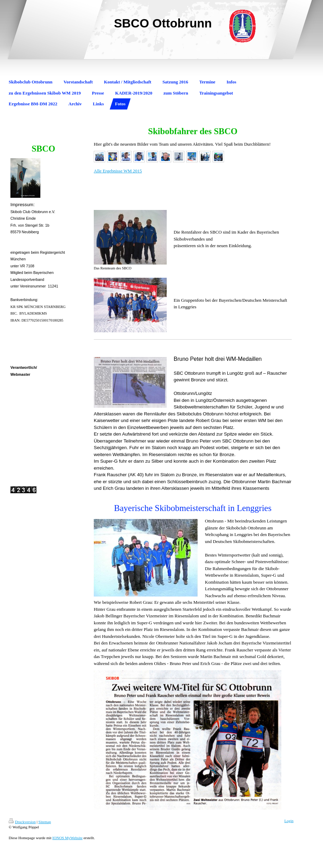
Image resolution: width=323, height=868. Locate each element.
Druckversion (22, 822)
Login (289, 821)
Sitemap (45, 822)
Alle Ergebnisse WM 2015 (118, 171)
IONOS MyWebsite (68, 838)
